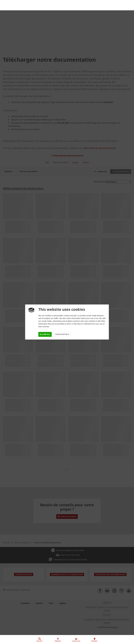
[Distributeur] (67, 617)
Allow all (45, 334)
